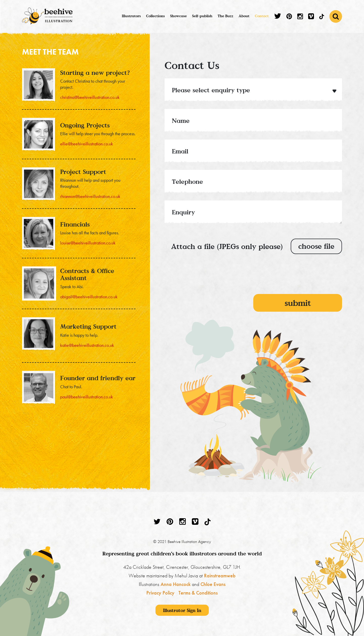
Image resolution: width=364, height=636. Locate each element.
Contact (262, 16)
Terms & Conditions (198, 593)
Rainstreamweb (220, 576)
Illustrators (131, 16)
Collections (155, 16)
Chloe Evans (213, 584)
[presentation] (304, 278)
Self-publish (202, 16)
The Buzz (225, 16)
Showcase (178, 16)
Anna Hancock (176, 584)
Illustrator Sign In (182, 610)
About (244, 16)
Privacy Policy (160, 593)
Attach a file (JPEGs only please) (227, 246)
